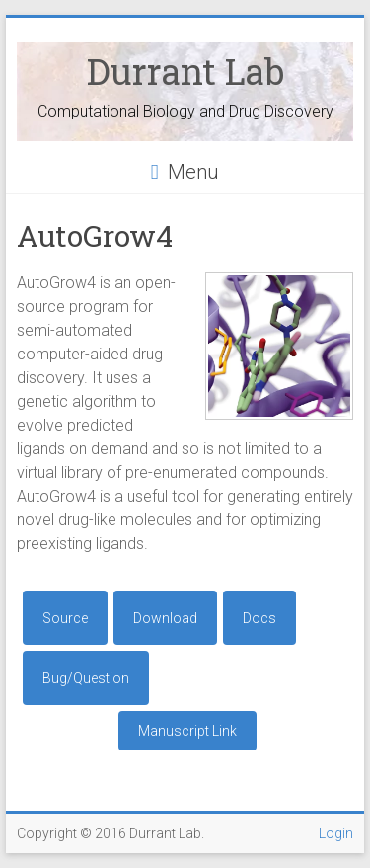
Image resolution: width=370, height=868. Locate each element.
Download (165, 618)
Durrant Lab (185, 71)
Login (336, 833)
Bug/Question (86, 678)
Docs (259, 618)
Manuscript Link (187, 731)
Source (65, 618)
